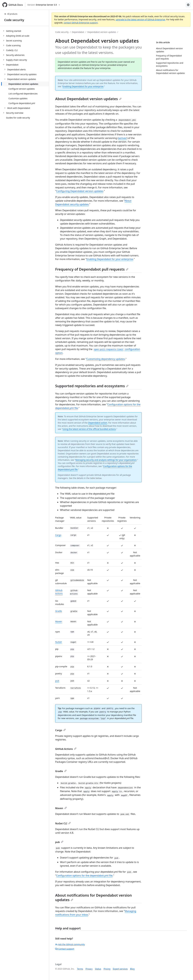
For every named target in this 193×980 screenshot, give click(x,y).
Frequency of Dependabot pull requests (92, 269)
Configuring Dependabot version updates (80, 191)
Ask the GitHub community (70, 944)
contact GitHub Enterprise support (81, 23)
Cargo (58, 535)
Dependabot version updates (102, 32)
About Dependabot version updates (88, 99)
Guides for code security (18, 118)
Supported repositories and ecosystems (92, 386)
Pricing (107, 969)
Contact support (65, 949)
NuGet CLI (63, 823)
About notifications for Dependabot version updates (93, 897)
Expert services (120, 969)
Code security (14, 20)
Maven (59, 621)
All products (11, 14)
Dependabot (78, 32)
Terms (80, 969)
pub (57, 681)
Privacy (89, 969)
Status (98, 969)
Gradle (59, 611)
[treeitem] (26, 31)
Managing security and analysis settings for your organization (106, 460)
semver (123, 138)
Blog (132, 969)
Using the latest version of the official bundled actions (89, 429)
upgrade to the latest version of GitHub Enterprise (140, 19)
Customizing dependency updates (106, 359)
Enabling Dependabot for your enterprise (83, 86)
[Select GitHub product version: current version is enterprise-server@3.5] (44, 5)
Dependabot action (98, 423)
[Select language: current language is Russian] (188, 5)
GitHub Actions (66, 749)
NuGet (59, 642)
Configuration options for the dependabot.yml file (84, 876)
